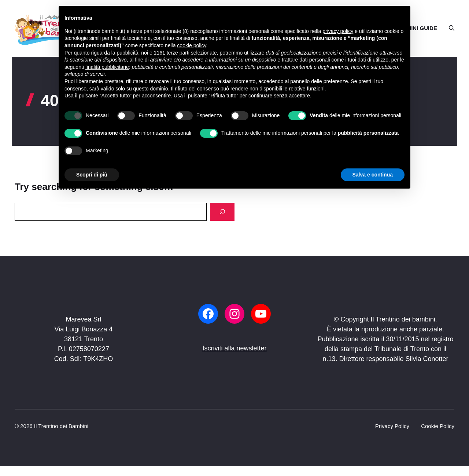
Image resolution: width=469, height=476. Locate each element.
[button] (449, 28)
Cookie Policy (438, 426)
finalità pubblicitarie (107, 67)
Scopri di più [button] (92, 175)
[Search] (222, 212)
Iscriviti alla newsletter (234, 348)
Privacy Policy (392, 426)
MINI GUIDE (422, 28)
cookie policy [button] (191, 45)
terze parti (178, 53)
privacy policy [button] (338, 31)
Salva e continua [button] (373, 175)
